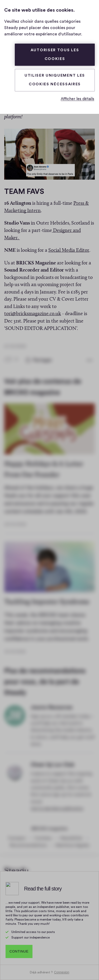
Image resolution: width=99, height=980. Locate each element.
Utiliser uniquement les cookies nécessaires (55, 80)
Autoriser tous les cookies (55, 55)
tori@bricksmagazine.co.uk (33, 312)
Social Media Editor (69, 249)
